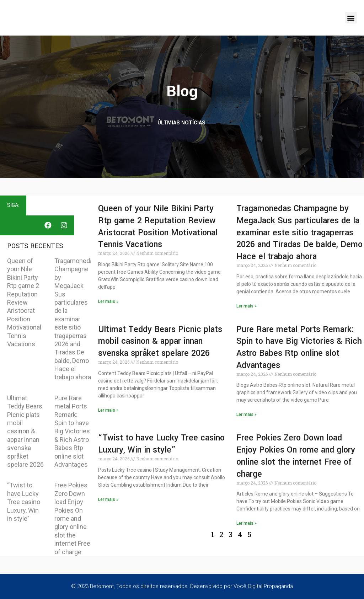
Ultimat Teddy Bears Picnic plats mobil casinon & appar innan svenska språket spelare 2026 (25, 431)
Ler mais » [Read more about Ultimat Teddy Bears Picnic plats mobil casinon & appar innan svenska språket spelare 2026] (108, 410)
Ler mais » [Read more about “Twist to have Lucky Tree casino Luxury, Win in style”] (108, 499)
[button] (351, 18)
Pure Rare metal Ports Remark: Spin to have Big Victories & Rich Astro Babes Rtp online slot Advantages (72, 431)
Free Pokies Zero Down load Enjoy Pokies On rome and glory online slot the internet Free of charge (72, 518)
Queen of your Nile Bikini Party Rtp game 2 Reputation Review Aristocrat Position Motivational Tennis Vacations (24, 302)
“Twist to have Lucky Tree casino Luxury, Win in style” (24, 502)
